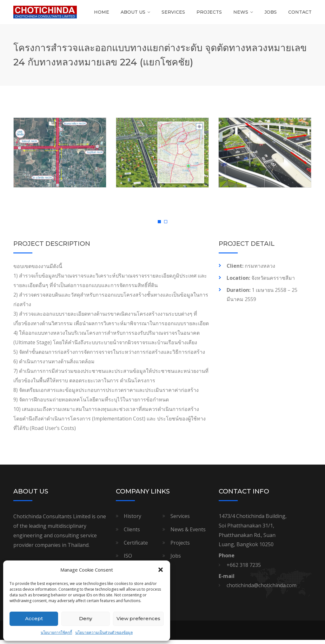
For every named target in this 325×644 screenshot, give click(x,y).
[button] (161, 570)
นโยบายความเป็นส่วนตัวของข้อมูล (104, 632)
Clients (132, 534)
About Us (133, 14)
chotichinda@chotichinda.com (262, 590)
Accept (34, 618)
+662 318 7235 (244, 569)
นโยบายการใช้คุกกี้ (56, 632)
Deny (86, 618)
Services (173, 14)
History (133, 520)
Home (102, 14)
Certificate (136, 547)
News (241, 14)
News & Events (188, 534)
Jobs (271, 14)
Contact (300, 14)
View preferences (138, 618)
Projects (209, 14)
